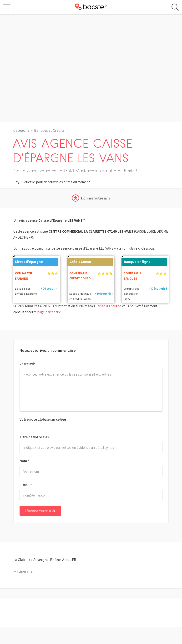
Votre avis (28, 364)
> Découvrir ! (49, 289)
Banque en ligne (136, 261)
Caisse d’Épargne (108, 306)
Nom (24, 461)
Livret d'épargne (28, 261)
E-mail (26, 485)
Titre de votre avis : (35, 437)
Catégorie (21, 130)
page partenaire (49, 312)
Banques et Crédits (49, 130)
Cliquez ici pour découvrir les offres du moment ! (56, 182)
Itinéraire (25, 571)
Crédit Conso (79, 261)
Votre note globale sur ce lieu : (44, 419)
